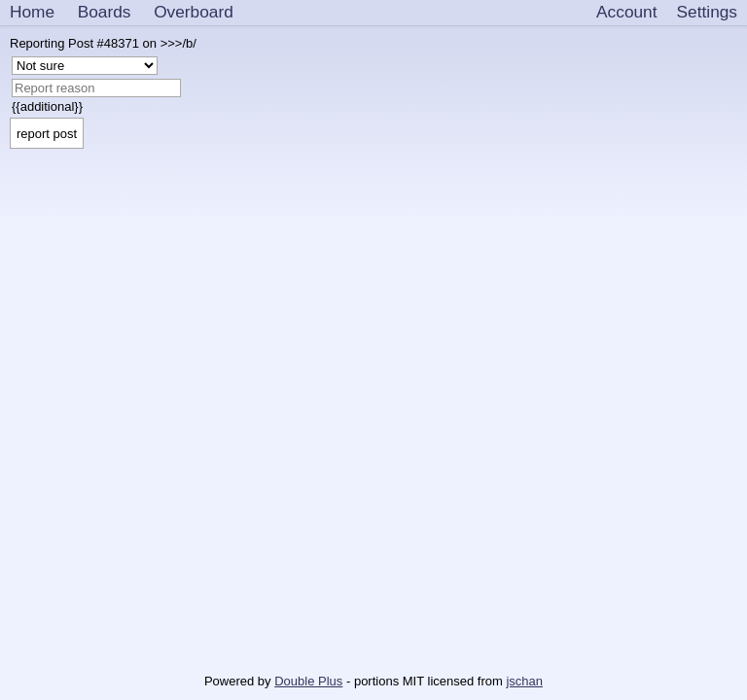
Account (626, 12)
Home (32, 12)
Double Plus (308, 681)
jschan (524, 681)
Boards (105, 12)
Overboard (194, 12)
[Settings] (707, 13)
